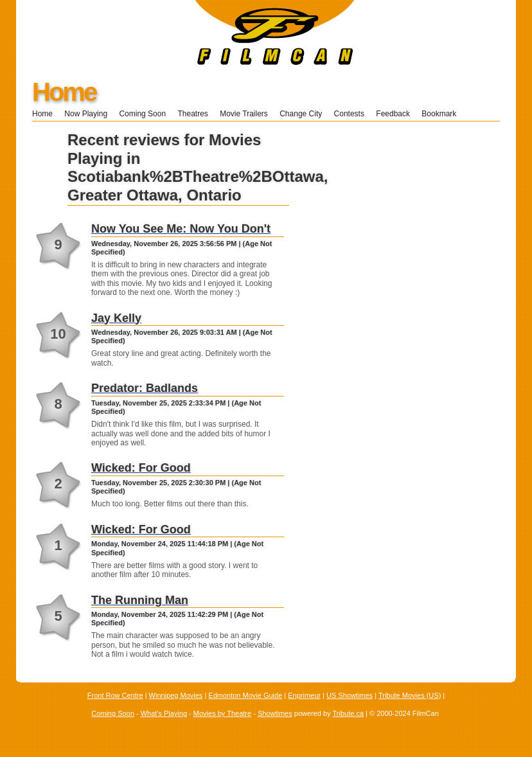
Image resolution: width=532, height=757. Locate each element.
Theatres (192, 114)
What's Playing (164, 713)
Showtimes (275, 713)
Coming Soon (142, 114)
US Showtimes (350, 695)
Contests (349, 114)
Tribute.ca (349, 713)
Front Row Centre (115, 695)
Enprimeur (304, 695)
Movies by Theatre (222, 713)
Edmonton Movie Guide (245, 695)
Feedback (393, 114)
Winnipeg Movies (176, 695)
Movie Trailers (244, 114)
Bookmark (443, 114)
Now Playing (86, 114)
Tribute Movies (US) (410, 695)
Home (64, 92)
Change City (301, 114)
